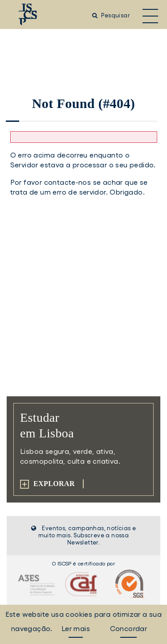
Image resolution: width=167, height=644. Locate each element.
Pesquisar (111, 15)
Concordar (129, 628)
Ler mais (76, 628)
